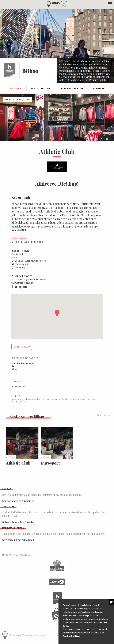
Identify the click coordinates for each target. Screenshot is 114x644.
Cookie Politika (71, 636)
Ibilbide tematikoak (72, 88)
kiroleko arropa (41, 399)
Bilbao (24, 366)
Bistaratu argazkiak (19, 99)
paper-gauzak (78, 399)
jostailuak (28, 399)
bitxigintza (55, 399)
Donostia (17, 522)
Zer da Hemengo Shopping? (18, 501)
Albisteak (99, 88)
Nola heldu (24, 347)
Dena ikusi (103, 415)
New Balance (18, 387)
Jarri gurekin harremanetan (18, 540)
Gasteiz (29, 522)
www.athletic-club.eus (23, 283)
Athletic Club (18, 463)
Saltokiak (16, 88)
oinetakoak (17, 399)
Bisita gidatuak (41, 88)
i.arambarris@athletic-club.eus (30, 280)
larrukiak (91, 399)
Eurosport (50, 463)
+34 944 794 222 (23, 276)
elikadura (65, 399)
